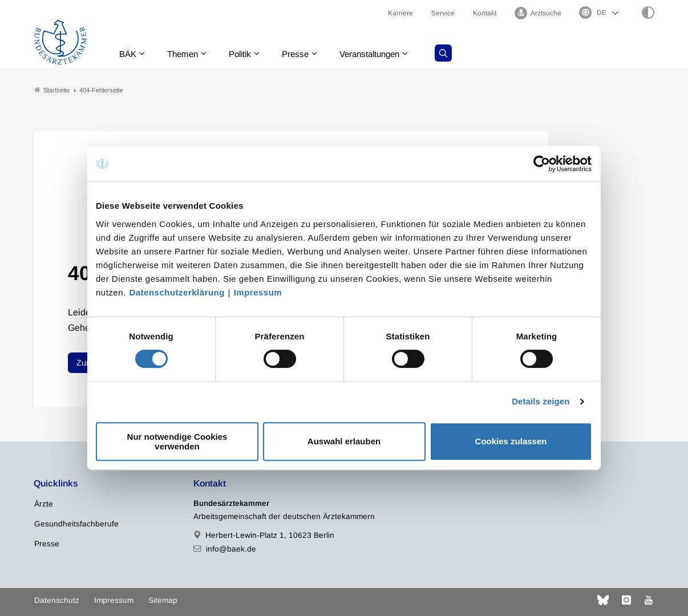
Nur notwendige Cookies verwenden (177, 441)
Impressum (258, 292)
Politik (248, 54)
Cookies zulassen (511, 441)
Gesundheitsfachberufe (76, 524)
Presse (305, 54)
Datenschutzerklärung (177, 292)
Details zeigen (541, 401)
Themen (187, 54)
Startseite (52, 90)
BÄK (130, 54)
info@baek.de (231, 549)
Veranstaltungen (383, 54)
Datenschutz (57, 600)
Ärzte (44, 504)
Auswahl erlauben (344, 441)
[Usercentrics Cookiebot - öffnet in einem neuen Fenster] (542, 164)
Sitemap (163, 600)
